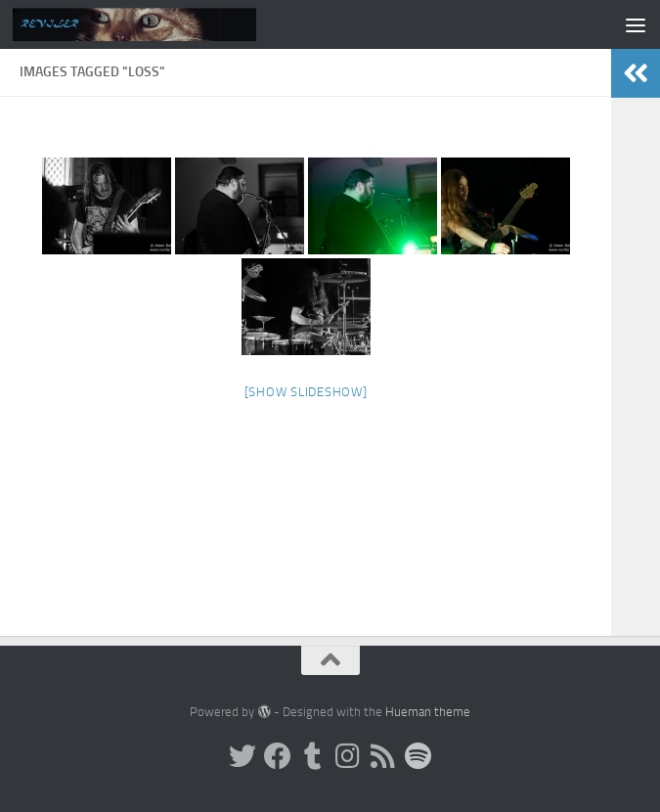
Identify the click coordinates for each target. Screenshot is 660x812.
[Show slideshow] (306, 392)
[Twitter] (242, 756)
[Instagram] (348, 756)
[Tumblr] (313, 756)
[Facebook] (278, 756)
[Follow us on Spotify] (418, 756)
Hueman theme (428, 712)
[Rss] (383, 756)
